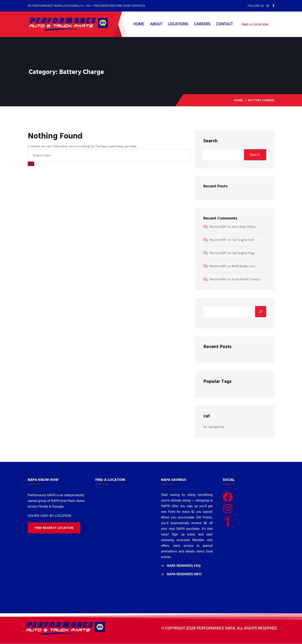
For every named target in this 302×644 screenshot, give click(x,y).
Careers (202, 24)
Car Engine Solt (243, 240)
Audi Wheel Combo (246, 279)
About (156, 24)
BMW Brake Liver (244, 266)
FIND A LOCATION (257, 24)
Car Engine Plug (243, 253)
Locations (178, 24)
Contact (224, 24)
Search (210, 141)
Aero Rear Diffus (244, 227)
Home (139, 24)
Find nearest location (54, 528)
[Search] (261, 312)
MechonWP (218, 227)
